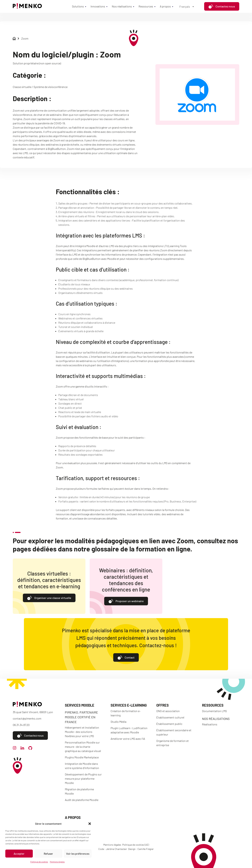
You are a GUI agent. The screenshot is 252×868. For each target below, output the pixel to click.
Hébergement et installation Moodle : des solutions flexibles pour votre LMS (82, 732)
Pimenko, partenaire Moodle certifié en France (81, 717)
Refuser (48, 854)
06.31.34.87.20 (21, 725)
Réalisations (210, 724)
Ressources (146, 6)
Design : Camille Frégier (141, 849)
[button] (90, 824)
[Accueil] (27, 7)
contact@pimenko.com (27, 718)
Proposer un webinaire (126, 601)
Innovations (98, 6)
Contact (126, 658)
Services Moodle (80, 705)
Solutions (78, 6)
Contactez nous (222, 6)
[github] (30, 749)
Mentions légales (57, 862)
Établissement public (169, 724)
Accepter (19, 854)
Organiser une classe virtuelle (49, 598)
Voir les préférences (78, 854)
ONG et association (168, 711)
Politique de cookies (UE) (136, 845)
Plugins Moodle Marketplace (82, 757)
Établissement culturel (170, 717)
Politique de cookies (39, 862)
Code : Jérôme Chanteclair (113, 849)
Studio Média (118, 722)
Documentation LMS (214, 711)
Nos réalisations (122, 6)
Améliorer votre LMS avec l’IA (128, 739)
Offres (163, 705)
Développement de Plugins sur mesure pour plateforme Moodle (83, 779)
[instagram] (15, 749)
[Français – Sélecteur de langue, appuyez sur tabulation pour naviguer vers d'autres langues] (187, 6)
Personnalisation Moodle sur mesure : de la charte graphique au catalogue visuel (83, 747)
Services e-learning (129, 705)
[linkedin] (22, 749)
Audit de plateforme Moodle (82, 800)
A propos (165, 6)
